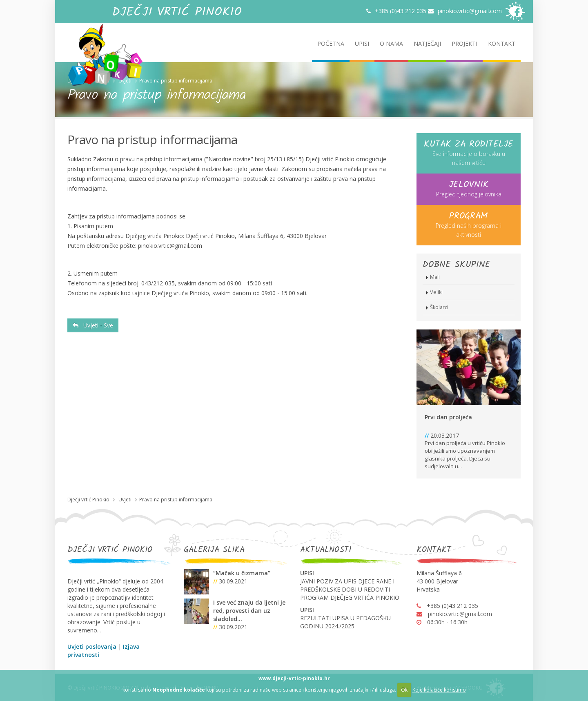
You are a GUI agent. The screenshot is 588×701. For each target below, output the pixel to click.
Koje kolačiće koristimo (439, 690)
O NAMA (391, 43)
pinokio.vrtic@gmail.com (465, 11)
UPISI (362, 43)
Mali (435, 277)
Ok (404, 690)
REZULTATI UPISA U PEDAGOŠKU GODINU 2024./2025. (345, 622)
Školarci (439, 307)
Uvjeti (125, 81)
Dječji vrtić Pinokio (88, 81)
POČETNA (331, 43)
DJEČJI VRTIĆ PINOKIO (110, 550)
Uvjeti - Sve (93, 325)
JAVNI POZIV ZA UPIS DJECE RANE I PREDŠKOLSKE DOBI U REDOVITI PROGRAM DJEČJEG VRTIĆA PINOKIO (350, 589)
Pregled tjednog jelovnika (469, 189)
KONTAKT (502, 43)
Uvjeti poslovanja (92, 646)
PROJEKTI (464, 43)
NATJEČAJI (427, 43)
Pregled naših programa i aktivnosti (469, 225)
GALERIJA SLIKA (214, 550)
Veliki (436, 292)
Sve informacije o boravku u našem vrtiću (469, 153)
